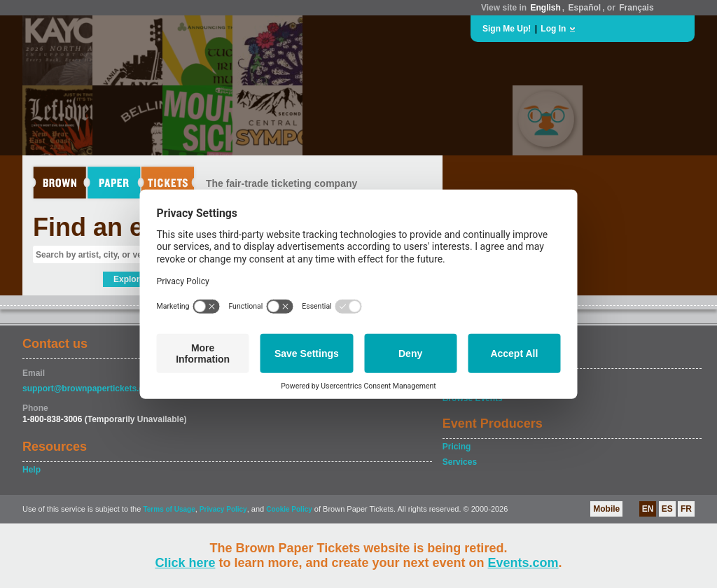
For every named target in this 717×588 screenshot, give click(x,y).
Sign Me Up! (507, 29)
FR (686, 509)
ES (667, 509)
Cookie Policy (289, 509)
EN (648, 509)
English (545, 8)
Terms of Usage (169, 509)
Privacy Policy (223, 509)
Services (460, 462)
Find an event (114, 227)
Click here (185, 563)
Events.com (523, 563)
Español (585, 8)
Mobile (606, 509)
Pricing (457, 447)
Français (636, 8)
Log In (553, 29)
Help (32, 470)
